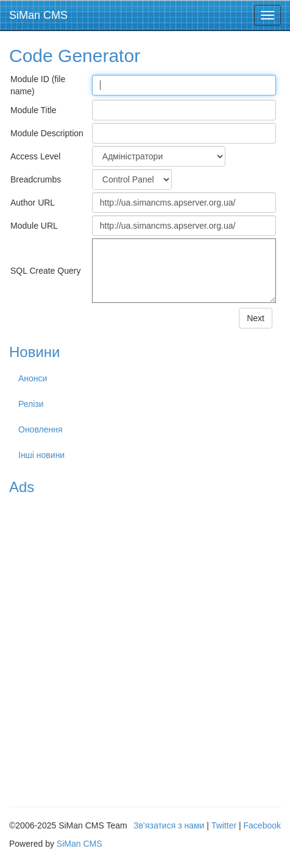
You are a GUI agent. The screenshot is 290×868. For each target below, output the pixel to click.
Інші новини (41, 455)
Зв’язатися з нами (169, 825)
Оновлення (41, 429)
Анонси (33, 378)
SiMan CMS (38, 15)
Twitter (224, 825)
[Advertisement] (145, 647)
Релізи (31, 404)
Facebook (262, 825)
